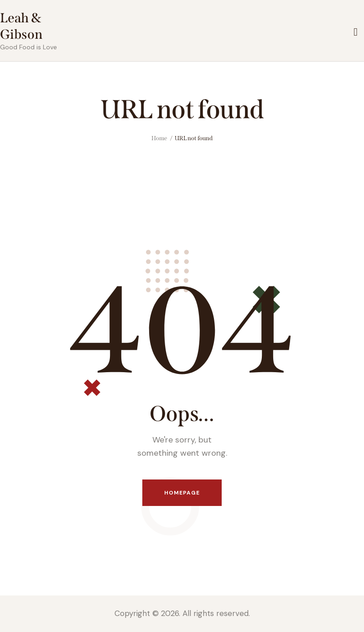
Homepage (182, 493)
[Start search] (356, 32)
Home (159, 138)
